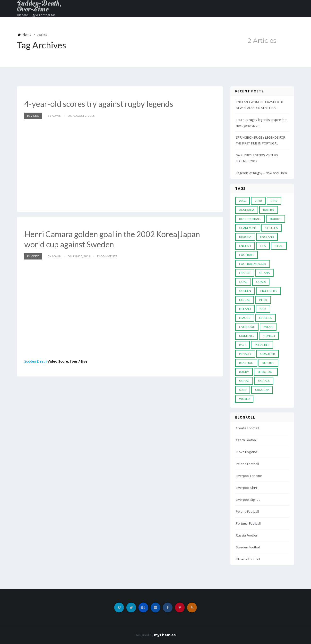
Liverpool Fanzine (249, 476)
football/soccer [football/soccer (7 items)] (253, 264)
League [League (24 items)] (245, 318)
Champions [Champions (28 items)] (248, 228)
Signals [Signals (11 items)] (264, 381)
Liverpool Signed (248, 500)
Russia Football (247, 535)
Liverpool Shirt (246, 488)
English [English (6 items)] (245, 246)
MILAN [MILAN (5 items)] (268, 327)
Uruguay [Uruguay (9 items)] (262, 390)
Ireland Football (247, 464)
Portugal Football (248, 523)
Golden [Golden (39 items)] (245, 291)
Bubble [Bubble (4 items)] (276, 219)
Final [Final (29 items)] (279, 246)
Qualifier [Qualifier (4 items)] (268, 354)
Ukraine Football (248, 559)
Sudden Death (35, 361)
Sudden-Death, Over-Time (39, 6)
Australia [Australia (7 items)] (247, 210)
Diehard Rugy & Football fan (36, 15)
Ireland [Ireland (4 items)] (245, 309)
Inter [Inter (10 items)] (263, 300)
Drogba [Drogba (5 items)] (245, 237)
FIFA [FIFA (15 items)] (263, 246)
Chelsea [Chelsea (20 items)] (272, 228)
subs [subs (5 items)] (243, 390)
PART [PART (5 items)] (242, 345)
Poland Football (247, 511)
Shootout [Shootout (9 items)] (266, 372)
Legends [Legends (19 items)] (266, 318)
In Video (33, 115)
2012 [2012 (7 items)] (274, 201)
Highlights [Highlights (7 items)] (268, 291)
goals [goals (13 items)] (261, 282)
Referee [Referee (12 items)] (268, 363)
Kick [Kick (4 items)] (263, 309)
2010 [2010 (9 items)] (258, 201)
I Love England (246, 452)
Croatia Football (247, 428)
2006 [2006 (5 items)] (242, 201)
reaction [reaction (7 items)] (246, 363)
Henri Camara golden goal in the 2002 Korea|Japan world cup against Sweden (116, 239)
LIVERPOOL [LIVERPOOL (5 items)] (247, 327)
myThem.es (165, 635)
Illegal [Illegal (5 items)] (245, 300)
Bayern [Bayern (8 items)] (269, 210)
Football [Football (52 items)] (246, 255)
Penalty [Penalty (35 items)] (245, 354)
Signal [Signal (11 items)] (244, 381)
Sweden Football (248, 547)
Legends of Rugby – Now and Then (261, 173)
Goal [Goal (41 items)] (243, 282)
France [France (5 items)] (245, 273)
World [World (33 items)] (244, 399)
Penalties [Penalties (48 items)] (262, 345)
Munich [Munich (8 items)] (269, 336)
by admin (54, 115)
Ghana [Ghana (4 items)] (264, 273)
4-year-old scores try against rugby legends (102, 103)
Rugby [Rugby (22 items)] (244, 372)
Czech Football (247, 440)
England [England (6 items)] (267, 237)
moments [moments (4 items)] (246, 336)
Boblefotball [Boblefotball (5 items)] (250, 219)
